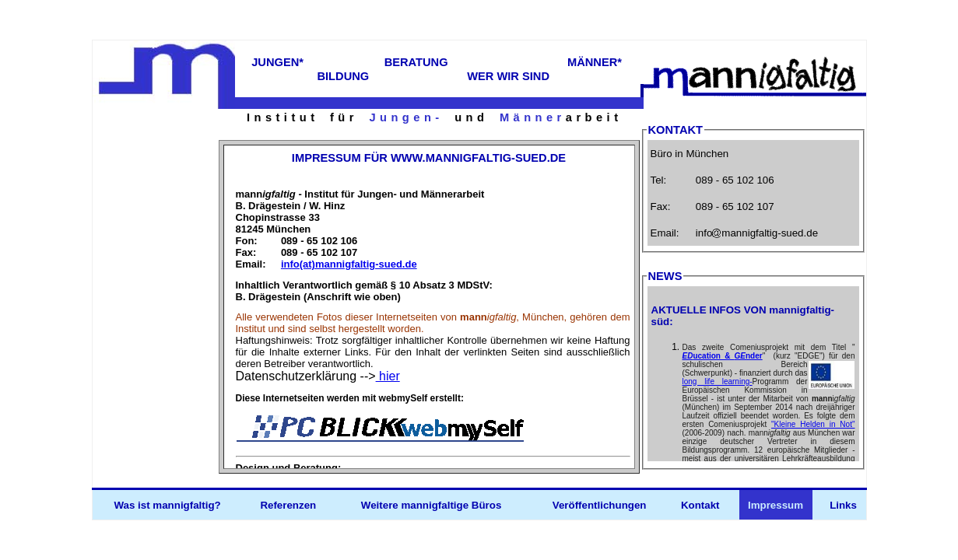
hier (388, 376)
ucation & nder (723, 356)
